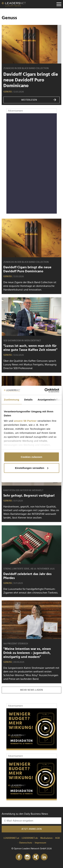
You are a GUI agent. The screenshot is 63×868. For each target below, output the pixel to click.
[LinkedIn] (44, 857)
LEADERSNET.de (30, 838)
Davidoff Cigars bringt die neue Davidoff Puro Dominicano (31, 80)
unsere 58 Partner (25, 421)
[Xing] (36, 857)
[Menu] (59, 4)
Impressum (40, 843)
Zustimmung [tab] (12, 400)
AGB (57, 838)
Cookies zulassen (32, 457)
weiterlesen (39, 100)
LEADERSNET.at (11, 838)
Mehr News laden (32, 690)
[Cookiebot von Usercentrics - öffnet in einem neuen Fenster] (45, 390)
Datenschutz (26, 843)
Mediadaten (46, 838)
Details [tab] (28, 400)
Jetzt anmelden (32, 829)
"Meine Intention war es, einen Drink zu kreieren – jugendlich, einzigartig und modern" (27, 653)
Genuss (8, 92)
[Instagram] (27, 857)
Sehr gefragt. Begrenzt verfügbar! (29, 496)
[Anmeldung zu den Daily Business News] (32, 821)
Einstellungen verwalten (32, 468)
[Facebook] (19, 857)
